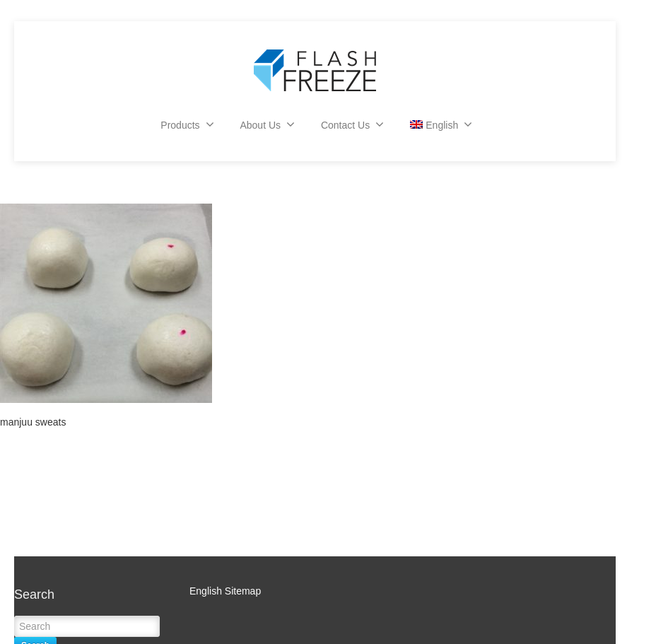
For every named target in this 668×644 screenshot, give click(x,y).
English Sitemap (225, 591)
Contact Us (352, 124)
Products (187, 124)
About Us (267, 124)
